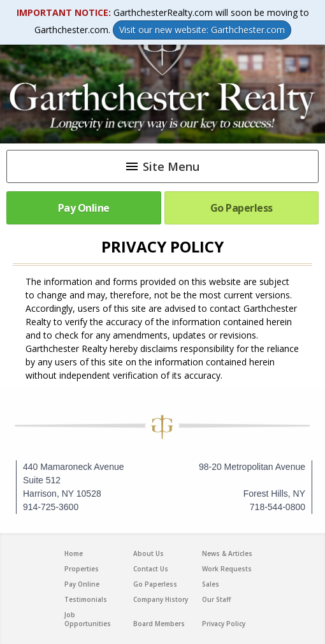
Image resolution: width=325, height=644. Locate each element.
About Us (148, 553)
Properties (82, 569)
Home (74, 553)
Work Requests (227, 569)
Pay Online (84, 208)
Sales (211, 584)
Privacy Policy (224, 624)
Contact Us (151, 569)
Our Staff (216, 599)
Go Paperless (242, 208)
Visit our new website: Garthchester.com (202, 30)
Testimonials (86, 599)
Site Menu (162, 166)
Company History (161, 599)
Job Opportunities (88, 619)
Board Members (159, 624)
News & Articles (227, 553)
